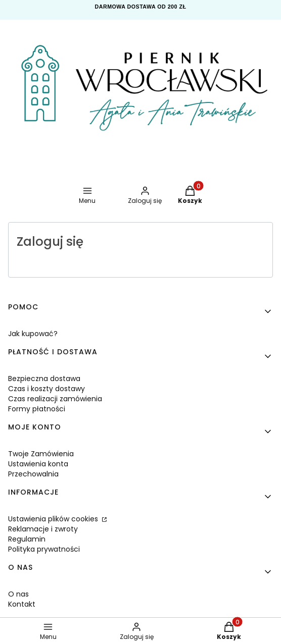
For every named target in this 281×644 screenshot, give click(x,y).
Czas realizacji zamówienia (55, 399)
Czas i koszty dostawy (46, 389)
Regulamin (27, 539)
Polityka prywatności (44, 549)
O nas (18, 594)
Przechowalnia (33, 474)
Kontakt (22, 604)
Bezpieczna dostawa (44, 379)
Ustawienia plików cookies (54, 519)
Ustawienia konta (38, 464)
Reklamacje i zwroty (43, 529)
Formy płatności (37, 409)
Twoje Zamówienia (41, 454)
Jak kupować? (33, 334)
